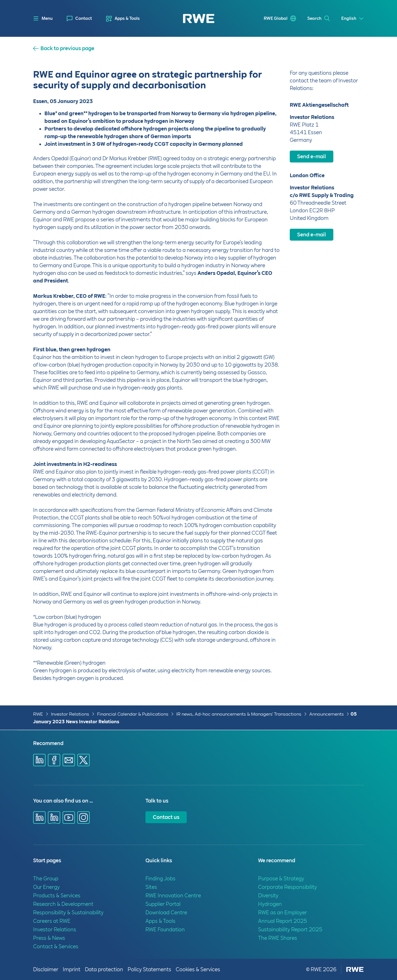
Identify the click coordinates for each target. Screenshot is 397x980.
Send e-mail (312, 156)
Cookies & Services (198, 969)
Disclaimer (46, 969)
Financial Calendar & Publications (133, 714)
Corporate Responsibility (287, 887)
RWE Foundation (165, 929)
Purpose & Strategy (281, 879)
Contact (84, 18)
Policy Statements (149, 969)
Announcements (327, 714)
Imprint (72, 969)
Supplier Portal (163, 904)
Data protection (104, 969)
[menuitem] (79, 19)
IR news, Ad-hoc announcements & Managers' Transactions (239, 714)
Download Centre (166, 912)
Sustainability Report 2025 (290, 929)
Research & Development (63, 904)
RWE (38, 714)
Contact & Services (56, 946)
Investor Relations (70, 714)
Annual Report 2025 (283, 921)
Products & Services (57, 896)
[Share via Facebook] (54, 760)
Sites (151, 887)
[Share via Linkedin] (39, 760)
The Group (46, 879)
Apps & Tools (127, 18)
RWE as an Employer (283, 912)
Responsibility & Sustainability (68, 912)
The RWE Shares (278, 938)
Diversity (268, 896)
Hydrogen (270, 904)
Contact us (166, 817)
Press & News (49, 938)
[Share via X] (83, 760)
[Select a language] (353, 19)
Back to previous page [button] (67, 48)
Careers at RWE (52, 921)
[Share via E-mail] (69, 760)
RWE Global (276, 18)
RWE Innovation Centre (173, 896)
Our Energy (46, 887)
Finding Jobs (160, 879)
